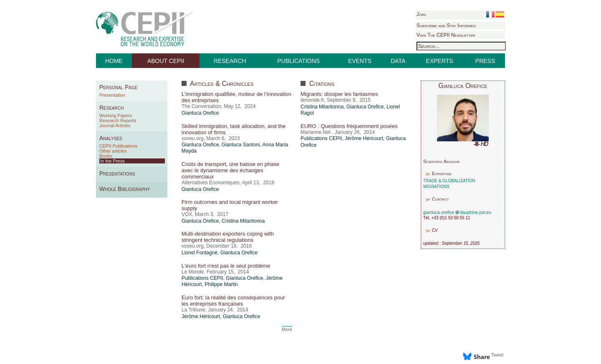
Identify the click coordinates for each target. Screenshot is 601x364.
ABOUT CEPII (166, 61)
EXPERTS (440, 61)
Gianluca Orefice (200, 113)
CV (435, 231)
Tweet (497, 355)
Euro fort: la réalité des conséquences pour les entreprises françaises (233, 301)
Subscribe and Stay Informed (446, 25)
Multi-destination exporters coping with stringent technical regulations (228, 237)
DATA (398, 61)
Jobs (421, 14)
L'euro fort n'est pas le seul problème (226, 266)
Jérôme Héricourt (201, 316)
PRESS (485, 61)
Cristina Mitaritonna (243, 221)
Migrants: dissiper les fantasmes (339, 94)
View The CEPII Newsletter (446, 35)
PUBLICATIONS (299, 61)
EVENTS (360, 61)
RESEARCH (230, 61)
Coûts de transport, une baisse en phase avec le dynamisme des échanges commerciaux (230, 170)
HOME (114, 61)
